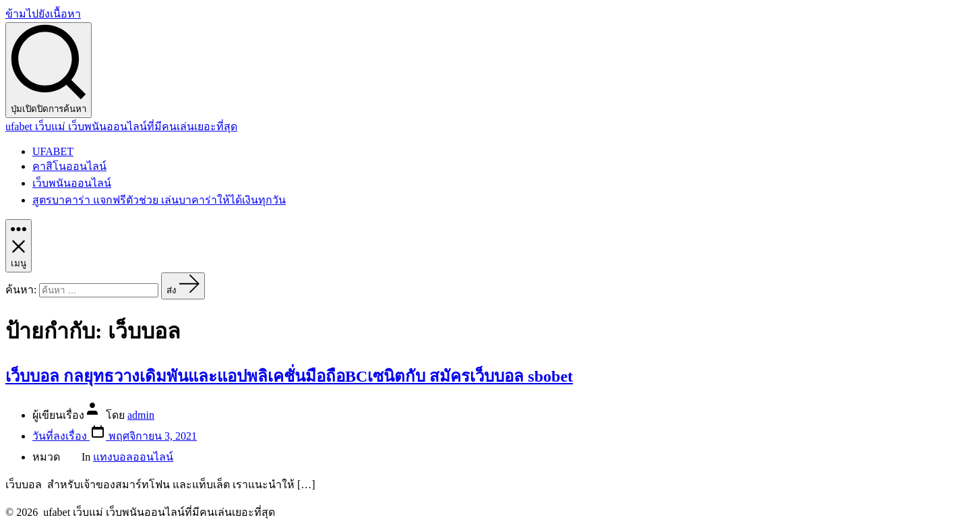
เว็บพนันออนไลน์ (72, 183)
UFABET (53, 151)
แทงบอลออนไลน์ (133, 457)
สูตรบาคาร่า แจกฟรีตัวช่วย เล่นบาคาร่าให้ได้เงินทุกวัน (159, 200)
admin (141, 415)
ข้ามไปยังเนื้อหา (43, 14)
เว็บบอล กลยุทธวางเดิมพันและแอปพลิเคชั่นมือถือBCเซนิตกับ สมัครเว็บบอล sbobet (289, 376)
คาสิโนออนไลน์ (69, 166)
